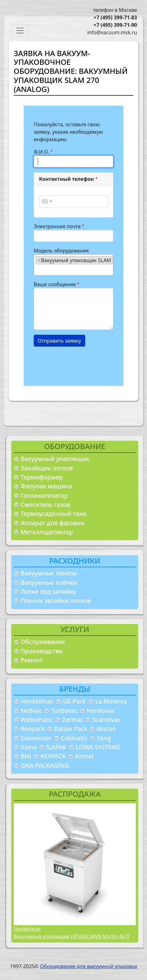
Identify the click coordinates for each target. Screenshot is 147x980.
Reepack (33, 729)
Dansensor (36, 738)
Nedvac (31, 711)
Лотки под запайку (48, 591)
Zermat (73, 720)
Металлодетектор (47, 532)
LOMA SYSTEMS (98, 747)
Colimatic (74, 738)
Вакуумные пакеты (49, 573)
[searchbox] (37, 270)
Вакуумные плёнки (49, 582)
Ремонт (32, 660)
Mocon (107, 729)
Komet (85, 756)
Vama (29, 747)
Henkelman (37, 701)
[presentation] (81, 364)
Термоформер (42, 477)
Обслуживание (43, 642)
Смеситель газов (45, 504)
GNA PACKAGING (45, 765)
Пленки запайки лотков (56, 600)
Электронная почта (57, 226)
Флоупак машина (47, 486)
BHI (26, 756)
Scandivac (107, 720)
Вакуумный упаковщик (55, 459)
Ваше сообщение (55, 284)
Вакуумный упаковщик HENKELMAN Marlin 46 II (71, 936)
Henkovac (101, 711)
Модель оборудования (61, 251)
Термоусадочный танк (54, 514)
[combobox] (47, 201)
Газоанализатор (44, 495)
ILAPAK (56, 747)
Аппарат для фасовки (52, 523)
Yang (104, 738)
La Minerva (111, 701)
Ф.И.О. (41, 152)
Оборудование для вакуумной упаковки (88, 966)
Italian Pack (71, 729)
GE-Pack (75, 701)
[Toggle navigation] (20, 31)
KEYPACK (53, 756)
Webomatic (37, 720)
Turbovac (64, 711)
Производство (42, 651)
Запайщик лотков (47, 468)
